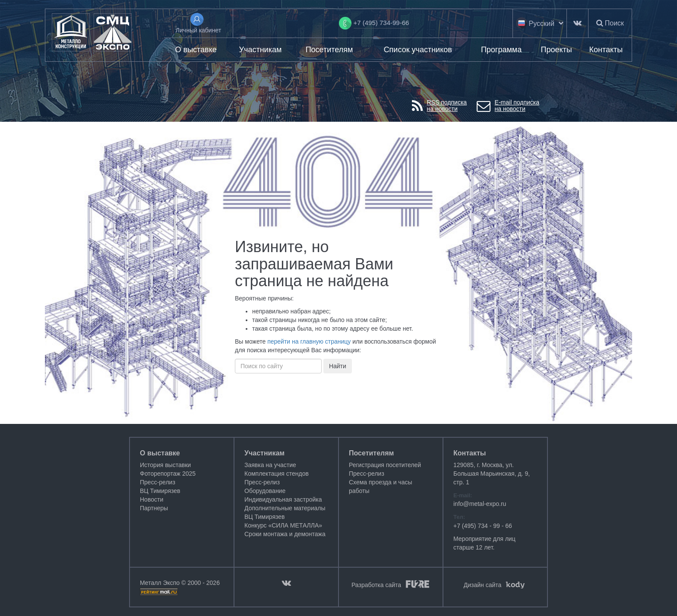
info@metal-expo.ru (480, 504)
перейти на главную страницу (309, 341)
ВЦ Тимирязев (160, 491)
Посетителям (329, 50)
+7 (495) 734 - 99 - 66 (483, 526)
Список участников (418, 50)
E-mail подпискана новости (508, 106)
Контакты (606, 50)
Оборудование (265, 491)
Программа (501, 50)
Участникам (261, 50)
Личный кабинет (198, 30)
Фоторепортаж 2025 (168, 474)
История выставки (165, 465)
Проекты (556, 50)
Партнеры (154, 508)
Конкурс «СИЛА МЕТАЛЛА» (283, 525)
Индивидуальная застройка (283, 499)
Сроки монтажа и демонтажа (285, 534)
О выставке (196, 50)
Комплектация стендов (277, 474)
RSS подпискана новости (439, 106)
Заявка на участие (270, 465)
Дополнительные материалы (285, 508)
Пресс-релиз (158, 482)
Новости (152, 499)
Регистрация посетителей (385, 465)
